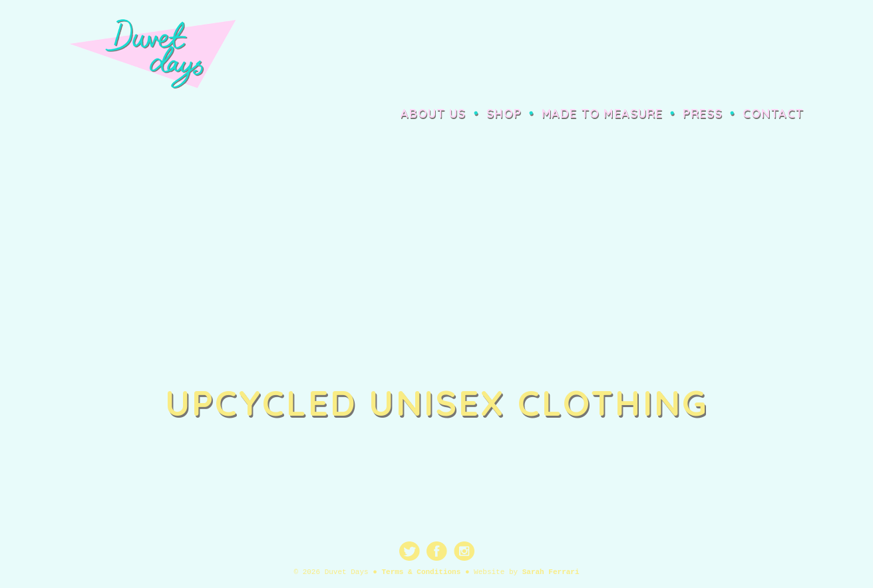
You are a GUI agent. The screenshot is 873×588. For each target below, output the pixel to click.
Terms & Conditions (421, 572)
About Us (434, 113)
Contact (773, 113)
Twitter (410, 551)
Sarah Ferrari (551, 572)
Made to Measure (602, 113)
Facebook (437, 551)
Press (703, 113)
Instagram (464, 551)
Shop (504, 113)
